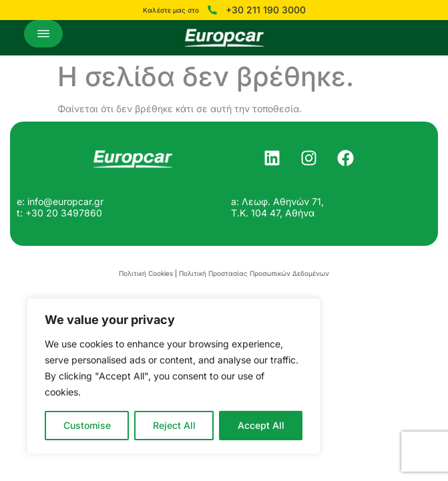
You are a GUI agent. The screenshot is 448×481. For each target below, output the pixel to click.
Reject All (174, 425)
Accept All (261, 425)
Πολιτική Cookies (146, 273)
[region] (174, 376)
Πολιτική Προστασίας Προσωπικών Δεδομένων (254, 273)
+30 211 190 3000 (266, 10)
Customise (87, 425)
